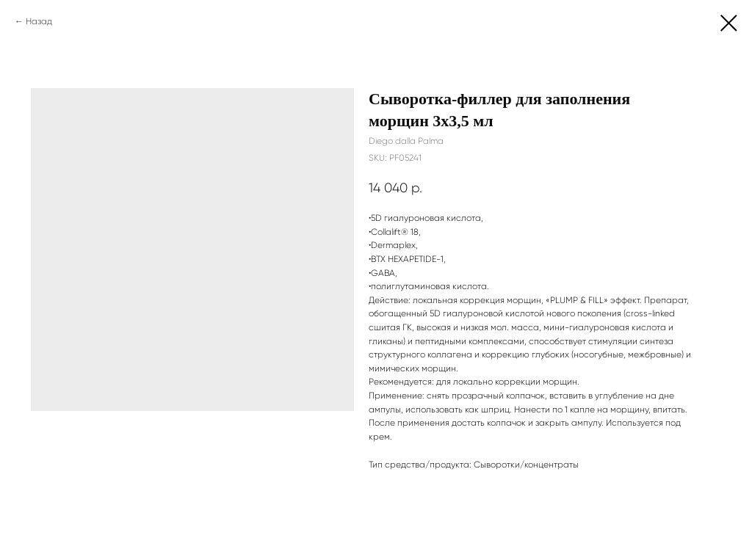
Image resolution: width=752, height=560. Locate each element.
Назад (39, 21)
